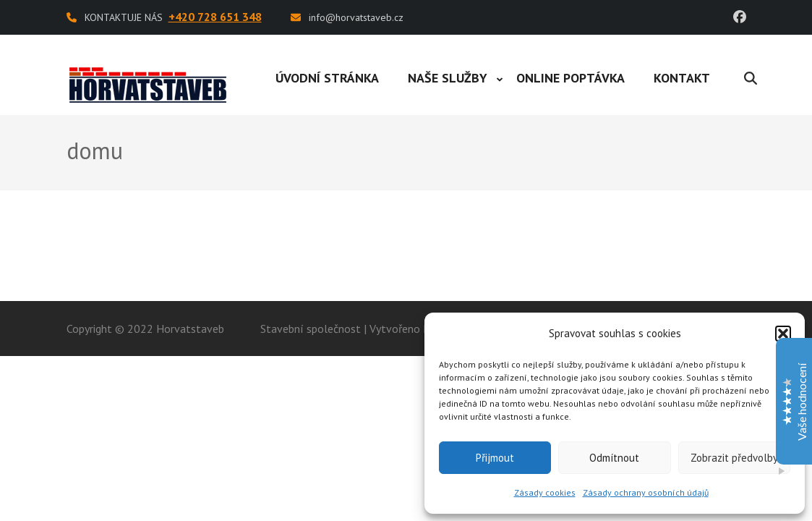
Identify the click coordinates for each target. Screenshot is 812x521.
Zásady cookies (545, 492)
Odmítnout (614, 458)
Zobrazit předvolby (734, 458)
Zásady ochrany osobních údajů (646, 492)
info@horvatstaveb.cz (356, 17)
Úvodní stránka (327, 78)
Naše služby (448, 78)
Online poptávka (570, 78)
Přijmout (495, 458)
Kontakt (682, 78)
